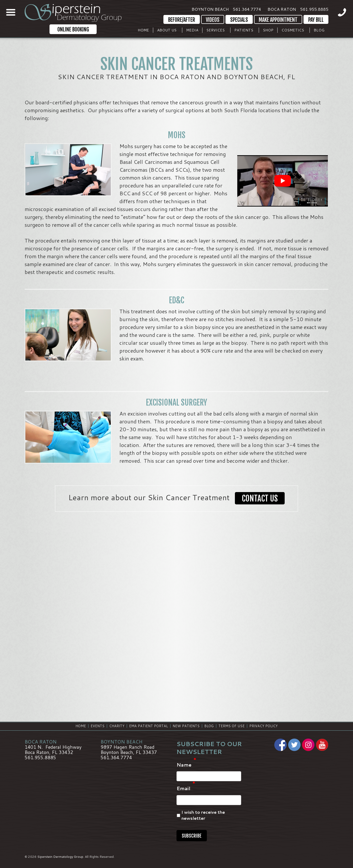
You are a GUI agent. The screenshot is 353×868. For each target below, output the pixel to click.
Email (186, 788)
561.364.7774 (247, 9)
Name (186, 765)
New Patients (186, 726)
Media (192, 30)
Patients (244, 30)
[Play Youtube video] (283, 181)
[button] (260, 499)
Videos (213, 20)
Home (143, 30)
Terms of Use (231, 726)
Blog (319, 30)
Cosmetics (293, 30)
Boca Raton (282, 9)
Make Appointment (278, 20)
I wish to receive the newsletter (203, 815)
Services (216, 30)
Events (98, 726)
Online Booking (73, 29)
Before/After (182, 20)
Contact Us (260, 498)
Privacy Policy (263, 726)
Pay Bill (316, 20)
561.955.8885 (314, 9)
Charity (117, 726)
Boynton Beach (210, 9)
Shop (268, 30)
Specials (239, 20)
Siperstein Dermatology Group (60, 857)
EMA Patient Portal (148, 726)
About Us (167, 30)
